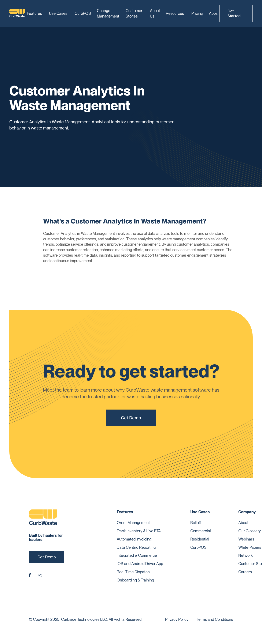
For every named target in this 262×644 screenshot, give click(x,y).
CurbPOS (83, 13)
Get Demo (131, 418)
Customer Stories (134, 13)
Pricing (197, 13)
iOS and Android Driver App (140, 564)
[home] (17, 14)
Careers (245, 572)
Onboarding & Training (135, 580)
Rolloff (196, 523)
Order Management (133, 523)
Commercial (201, 531)
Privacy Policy (177, 619)
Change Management (108, 13)
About (243, 523)
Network (246, 555)
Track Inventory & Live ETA (139, 531)
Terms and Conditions (215, 619)
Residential (200, 539)
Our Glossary (250, 531)
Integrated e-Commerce (137, 555)
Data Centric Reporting (136, 547)
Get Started (234, 13)
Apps (213, 13)
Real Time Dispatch (133, 572)
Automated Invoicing (134, 539)
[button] (35, 14)
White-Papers (250, 547)
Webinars (246, 539)
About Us (155, 13)
